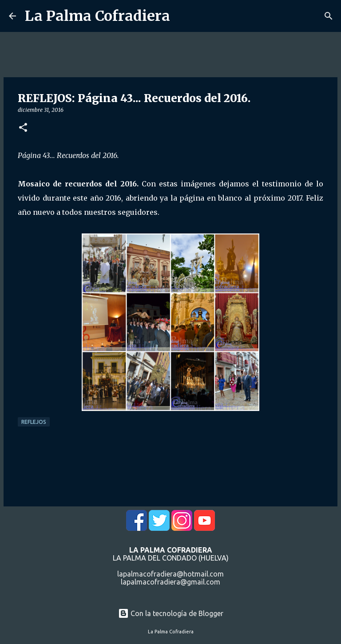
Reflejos (34, 422)
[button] (23, 128)
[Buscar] (329, 16)
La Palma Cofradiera (97, 16)
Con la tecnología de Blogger (171, 613)
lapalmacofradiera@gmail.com (170, 582)
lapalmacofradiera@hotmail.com (170, 574)
